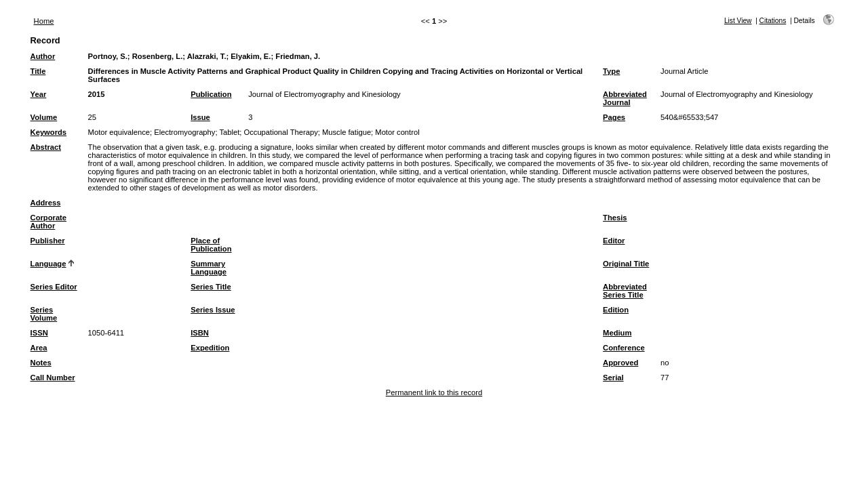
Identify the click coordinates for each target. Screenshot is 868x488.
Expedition (210, 348)
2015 (97, 94)
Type (611, 71)
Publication (211, 94)
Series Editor (54, 287)
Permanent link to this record (434, 392)
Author (43, 56)
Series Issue (213, 310)
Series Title (211, 287)
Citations (773, 21)
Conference (624, 348)
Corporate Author (48, 222)
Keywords (48, 132)
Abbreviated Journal (625, 98)
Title (38, 71)
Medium (617, 333)
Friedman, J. (298, 56)
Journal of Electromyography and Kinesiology (324, 94)
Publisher (48, 241)
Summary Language (209, 268)
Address (46, 203)
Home (44, 21)
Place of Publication (211, 245)
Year (39, 94)
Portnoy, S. (108, 56)
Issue (200, 117)
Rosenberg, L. (158, 56)
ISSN (39, 333)
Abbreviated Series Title (625, 291)
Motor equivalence (119, 132)
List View (738, 21)
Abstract (46, 147)
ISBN (200, 333)
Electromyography (184, 132)
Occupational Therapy (281, 132)
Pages (614, 117)
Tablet (229, 132)
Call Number (53, 378)
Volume (44, 117)
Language (48, 264)
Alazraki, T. (207, 56)
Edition (616, 310)
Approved (620, 363)
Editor (614, 241)
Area (39, 348)
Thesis (615, 218)
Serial (613, 378)
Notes (41, 363)
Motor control (397, 132)
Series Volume (44, 314)
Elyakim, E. (251, 56)
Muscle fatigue (347, 132)
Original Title (626, 264)
